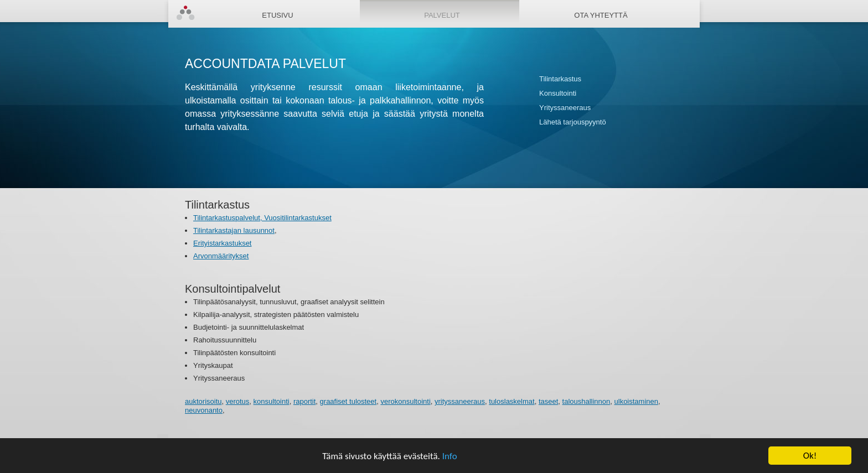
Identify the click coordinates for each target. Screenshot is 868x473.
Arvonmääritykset (221, 256)
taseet (548, 401)
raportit (304, 401)
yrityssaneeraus (460, 401)
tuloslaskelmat (512, 401)
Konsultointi (558, 93)
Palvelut (442, 15)
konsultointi (272, 401)
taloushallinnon (587, 401)
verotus (238, 401)
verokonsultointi (405, 401)
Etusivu (277, 15)
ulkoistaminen (637, 401)
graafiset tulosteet (348, 401)
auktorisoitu (203, 401)
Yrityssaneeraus (565, 108)
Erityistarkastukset (222, 243)
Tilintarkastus (560, 79)
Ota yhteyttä (601, 15)
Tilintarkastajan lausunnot (234, 230)
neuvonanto (204, 410)
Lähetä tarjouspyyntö (573, 122)
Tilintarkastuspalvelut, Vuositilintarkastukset (262, 218)
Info (450, 456)
